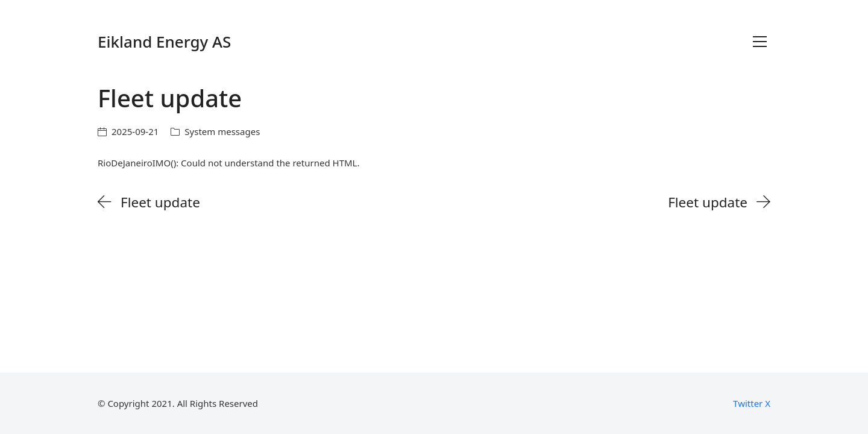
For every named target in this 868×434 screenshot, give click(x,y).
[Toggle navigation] (760, 42)
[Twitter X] (752, 403)
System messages (222, 131)
